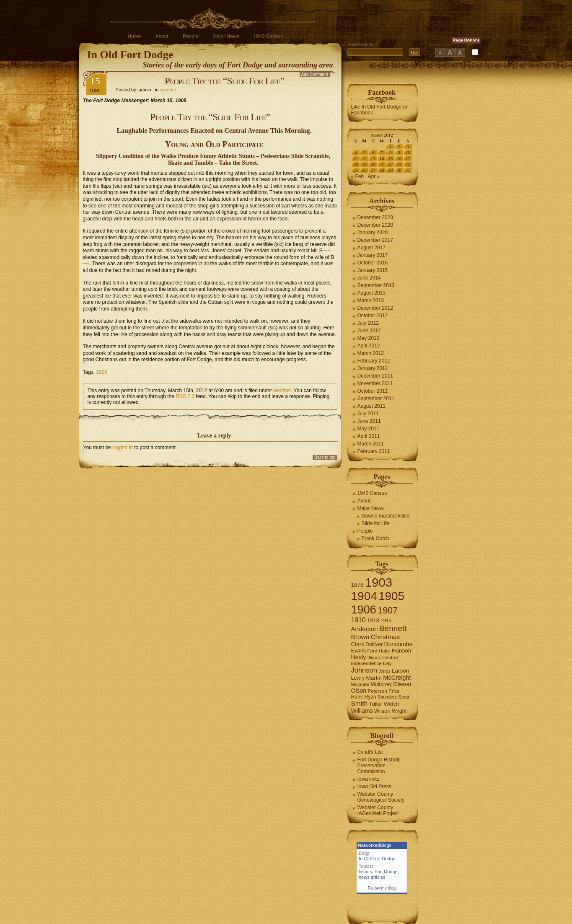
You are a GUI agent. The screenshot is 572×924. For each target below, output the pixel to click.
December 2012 (375, 308)
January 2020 (373, 233)
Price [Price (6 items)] (394, 691)
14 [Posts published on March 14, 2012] (382, 158)
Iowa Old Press (374, 787)
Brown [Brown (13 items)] (360, 637)
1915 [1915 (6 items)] (386, 621)
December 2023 (375, 217)
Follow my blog (382, 888)
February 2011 (374, 451)
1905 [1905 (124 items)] (391, 596)
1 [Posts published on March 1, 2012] (391, 147)
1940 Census (268, 36)
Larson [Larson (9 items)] (400, 671)
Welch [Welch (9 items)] (391, 704)
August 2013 (371, 293)
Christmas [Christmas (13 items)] (386, 637)
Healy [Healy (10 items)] (359, 657)
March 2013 (371, 300)
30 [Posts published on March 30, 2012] (399, 170)
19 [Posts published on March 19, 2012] (364, 164)
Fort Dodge (386, 872)
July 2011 (368, 414)
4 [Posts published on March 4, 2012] (356, 153)
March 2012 (371, 353)
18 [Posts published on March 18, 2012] (356, 164)
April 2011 (369, 436)
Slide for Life (376, 523)
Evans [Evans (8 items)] (359, 651)
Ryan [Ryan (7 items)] (370, 697)
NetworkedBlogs (375, 845)
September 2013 (376, 285)
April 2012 (369, 346)
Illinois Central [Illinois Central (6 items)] (383, 657)
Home (135, 36)
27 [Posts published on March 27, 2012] (373, 170)
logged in (123, 448)
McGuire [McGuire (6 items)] (360, 684)
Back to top (325, 457)
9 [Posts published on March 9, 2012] (399, 153)
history (365, 872)
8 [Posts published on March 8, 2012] (391, 153)
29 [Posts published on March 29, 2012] (390, 170)
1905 (102, 372)
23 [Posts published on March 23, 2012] (399, 164)
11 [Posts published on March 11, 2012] (356, 158)
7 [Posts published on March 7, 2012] (382, 153)
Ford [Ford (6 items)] (373, 651)
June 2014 (369, 278)
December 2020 (375, 225)
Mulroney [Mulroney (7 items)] (381, 684)
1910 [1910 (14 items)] (358, 620)
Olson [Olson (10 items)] (359, 691)
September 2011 (376, 399)
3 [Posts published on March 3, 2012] (408, 147)
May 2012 (369, 338)
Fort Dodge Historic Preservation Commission (379, 766)
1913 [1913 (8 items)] (373, 620)
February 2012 (374, 361)
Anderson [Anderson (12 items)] (365, 629)
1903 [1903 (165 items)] (379, 582)
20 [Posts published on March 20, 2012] (373, 164)
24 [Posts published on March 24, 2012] (408, 164)
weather (168, 90)
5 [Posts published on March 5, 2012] (365, 153)
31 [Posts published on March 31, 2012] (408, 170)
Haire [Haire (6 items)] (385, 651)
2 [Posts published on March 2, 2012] (399, 147)
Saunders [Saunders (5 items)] (387, 697)
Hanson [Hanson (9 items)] (402, 651)
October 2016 (373, 263)
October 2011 (373, 391)
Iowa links (369, 779)
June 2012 (369, 331)
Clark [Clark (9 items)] (358, 644)
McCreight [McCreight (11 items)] (397, 678)
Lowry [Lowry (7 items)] (358, 678)
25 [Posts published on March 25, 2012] (356, 170)
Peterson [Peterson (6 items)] (377, 691)
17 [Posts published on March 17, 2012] (408, 158)
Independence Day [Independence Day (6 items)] (371, 663)
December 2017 (375, 240)
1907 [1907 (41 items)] (388, 610)
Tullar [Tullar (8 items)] (375, 704)
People (190, 36)
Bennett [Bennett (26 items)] (393, 628)
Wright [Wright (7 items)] (399, 711)
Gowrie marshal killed (386, 516)
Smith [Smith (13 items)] (360, 703)
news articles (372, 877)
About (162, 36)
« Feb (358, 176)
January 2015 (373, 270)
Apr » (374, 176)
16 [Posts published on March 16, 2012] (399, 158)
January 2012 (373, 368)
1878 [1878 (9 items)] (357, 585)
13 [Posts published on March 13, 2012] (373, 158)
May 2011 (369, 429)
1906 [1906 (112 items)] (364, 610)
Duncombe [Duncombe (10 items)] (398, 644)
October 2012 (373, 316)
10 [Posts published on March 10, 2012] (408, 153)
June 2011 (369, 421)
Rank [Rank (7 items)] (357, 697)
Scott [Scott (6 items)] (404, 697)
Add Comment (315, 74)
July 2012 (368, 323)
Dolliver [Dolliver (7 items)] (374, 644)
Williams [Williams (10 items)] (362, 711)
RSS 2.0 (185, 396)
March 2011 (371, 444)
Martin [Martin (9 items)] (374, 678)
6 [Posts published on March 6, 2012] (373, 153)
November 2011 (375, 383)
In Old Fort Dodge (130, 55)
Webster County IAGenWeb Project (378, 810)
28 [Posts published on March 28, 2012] (382, 170)
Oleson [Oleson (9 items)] (402, 684)
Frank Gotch (375, 538)
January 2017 (373, 255)
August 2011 (371, 406)
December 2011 (375, 376)
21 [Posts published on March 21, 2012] (382, 164)
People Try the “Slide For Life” (225, 81)
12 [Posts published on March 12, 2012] (364, 158)
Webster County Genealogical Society (381, 797)
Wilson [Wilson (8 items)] (382, 711)
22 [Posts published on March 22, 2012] (390, 164)
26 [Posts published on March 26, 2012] (364, 170)
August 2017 (371, 248)
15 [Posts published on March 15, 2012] (390, 158)
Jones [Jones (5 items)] (384, 671)
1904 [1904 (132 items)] (364, 596)
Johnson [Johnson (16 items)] (364, 670)
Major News (226, 36)
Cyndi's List (370, 752)
